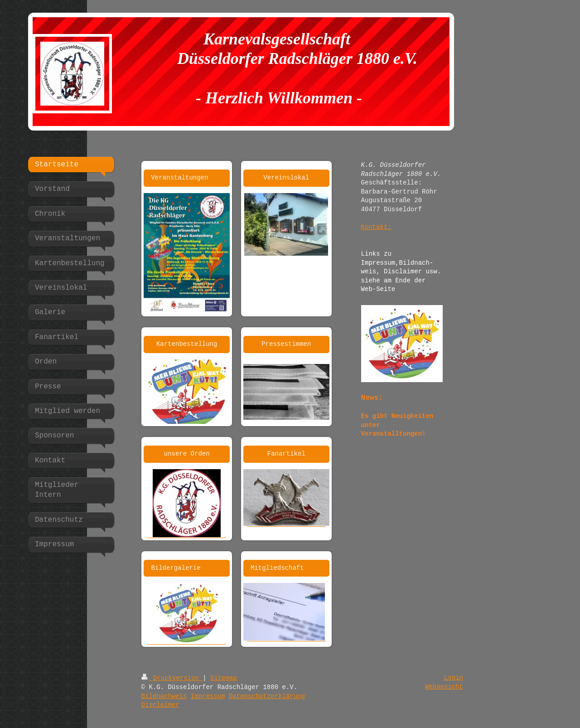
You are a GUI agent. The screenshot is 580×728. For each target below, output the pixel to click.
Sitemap (224, 678)
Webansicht (444, 687)
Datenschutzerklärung (267, 696)
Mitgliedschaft (277, 568)
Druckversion (172, 678)
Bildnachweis (164, 696)
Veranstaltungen (179, 178)
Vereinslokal (286, 178)
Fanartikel (286, 454)
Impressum (208, 696)
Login (454, 678)
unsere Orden (187, 454)
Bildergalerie (176, 568)
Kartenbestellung (187, 344)
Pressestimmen (286, 344)
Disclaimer (160, 705)
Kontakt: (376, 227)
